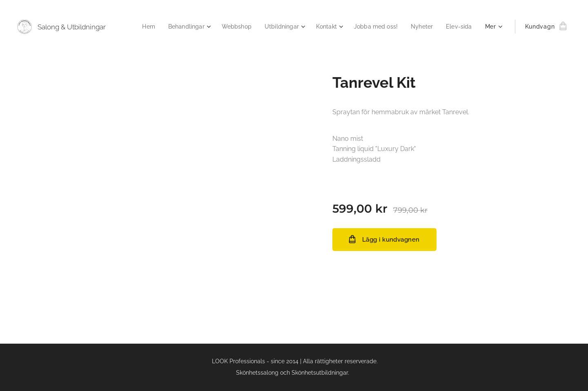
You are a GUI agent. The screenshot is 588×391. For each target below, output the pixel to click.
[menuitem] (135, 27)
